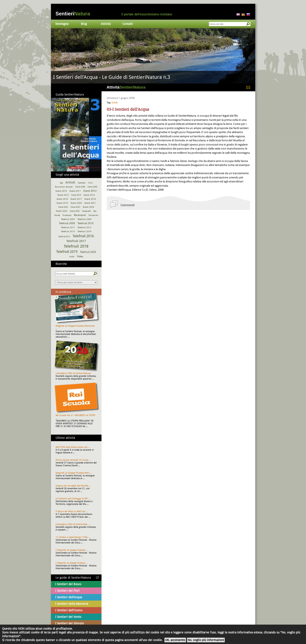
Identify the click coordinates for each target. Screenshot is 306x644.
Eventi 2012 (90, 191)
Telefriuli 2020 (88, 252)
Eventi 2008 (80, 187)
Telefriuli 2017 (76, 241)
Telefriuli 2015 (64, 237)
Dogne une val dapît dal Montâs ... (73, 486)
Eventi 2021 (90, 203)
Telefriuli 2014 (84, 231)
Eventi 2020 (76, 203)
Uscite (72, 257)
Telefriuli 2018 (76, 246)
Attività (106, 24)
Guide (115, 103)
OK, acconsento (175, 640)
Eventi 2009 (92, 187)
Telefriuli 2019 (67, 252)
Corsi (90, 183)
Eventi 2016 (62, 199)
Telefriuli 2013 (68, 231)
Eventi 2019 (62, 203)
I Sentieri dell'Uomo (69, 610)
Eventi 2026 (75, 211)
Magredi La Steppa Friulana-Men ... (74, 473)
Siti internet (93, 215)
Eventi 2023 (75, 207)
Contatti (128, 24)
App (61, 183)
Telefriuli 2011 (68, 227)
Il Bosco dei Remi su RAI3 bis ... (72, 511)
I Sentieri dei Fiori (67, 591)
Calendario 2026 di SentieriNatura (73, 373)
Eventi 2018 (90, 199)
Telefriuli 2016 (83, 236)
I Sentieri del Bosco (68, 584)
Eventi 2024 (88, 207)
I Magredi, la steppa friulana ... (72, 550)
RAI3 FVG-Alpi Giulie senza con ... (73, 447)
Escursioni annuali (64, 187)
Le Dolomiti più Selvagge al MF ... (73, 499)
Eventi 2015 (89, 195)
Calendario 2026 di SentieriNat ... (73, 524)
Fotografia (86, 211)
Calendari (82, 183)
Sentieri (73, 14)
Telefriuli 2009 (67, 223)
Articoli (70, 182)
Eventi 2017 (76, 199)
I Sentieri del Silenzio (69, 623)
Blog (84, 24)
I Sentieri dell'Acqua (69, 597)
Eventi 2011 (75, 191)
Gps (95, 211)
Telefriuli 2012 (84, 227)
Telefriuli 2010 (86, 223)
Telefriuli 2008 (84, 219)
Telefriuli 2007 (68, 219)
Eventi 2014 (76, 195)
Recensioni (80, 215)
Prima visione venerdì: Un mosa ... (73, 460)
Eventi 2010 (61, 191)
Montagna (62, 24)
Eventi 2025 (62, 211)
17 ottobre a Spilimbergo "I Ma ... (73, 537)
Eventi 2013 (63, 195)
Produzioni (67, 215)
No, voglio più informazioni (206, 640)
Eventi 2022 (63, 207)
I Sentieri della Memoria (72, 604)
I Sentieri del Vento (68, 617)
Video (80, 256)
